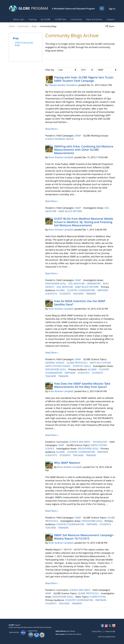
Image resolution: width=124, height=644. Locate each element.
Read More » (52, 129)
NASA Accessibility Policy (107, 637)
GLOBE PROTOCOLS (77, 363)
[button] (110, 26)
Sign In (112, 9)
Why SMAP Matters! (67, 463)
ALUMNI (61, 290)
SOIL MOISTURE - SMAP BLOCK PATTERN (78, 287)
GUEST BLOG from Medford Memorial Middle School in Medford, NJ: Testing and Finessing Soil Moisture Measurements (84, 222)
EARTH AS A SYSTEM (100, 363)
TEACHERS (79, 294)
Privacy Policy (97, 631)
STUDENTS (65, 294)
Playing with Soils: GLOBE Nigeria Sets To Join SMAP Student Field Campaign (84, 79)
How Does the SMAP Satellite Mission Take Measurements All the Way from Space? (82, 385)
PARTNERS (103, 290)
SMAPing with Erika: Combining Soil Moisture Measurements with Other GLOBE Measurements (84, 150)
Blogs (34, 26)
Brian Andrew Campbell (61, 157)
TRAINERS (91, 294)
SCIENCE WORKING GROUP (60, 139)
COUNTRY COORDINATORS (81, 290)
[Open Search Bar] (102, 8)
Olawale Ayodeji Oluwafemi (63, 85)
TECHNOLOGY (100, 442)
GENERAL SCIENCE (55, 363)
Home (12, 26)
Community (23, 26)
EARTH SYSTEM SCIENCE (58, 366)
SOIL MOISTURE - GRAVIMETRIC (85, 283)
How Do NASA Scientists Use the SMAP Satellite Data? (80, 303)
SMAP (78, 136)
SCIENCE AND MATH (80, 442)
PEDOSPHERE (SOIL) (56, 283)
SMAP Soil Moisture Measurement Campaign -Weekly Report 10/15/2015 (84, 537)
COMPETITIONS (98, 597)
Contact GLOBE (110, 631)
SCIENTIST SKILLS (82, 366)
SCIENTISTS (52, 294)
